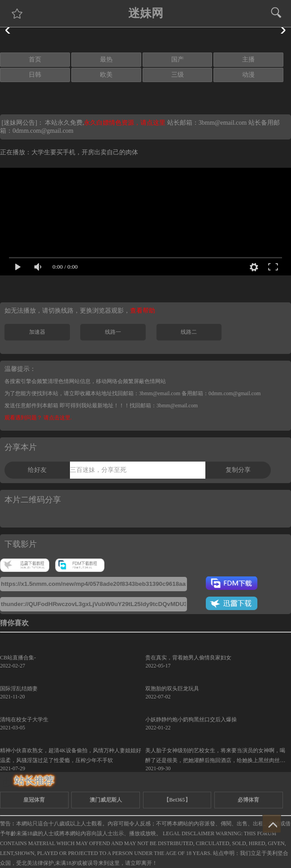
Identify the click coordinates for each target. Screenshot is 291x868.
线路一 (113, 332)
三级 (178, 75)
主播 (248, 59)
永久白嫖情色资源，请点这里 (126, 123)
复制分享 (238, 470)
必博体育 (248, 800)
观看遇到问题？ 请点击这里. (38, 418)
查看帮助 (143, 311)
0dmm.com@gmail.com (43, 131)
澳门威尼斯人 (106, 800)
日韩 (35, 75)
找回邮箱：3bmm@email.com (164, 406)
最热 (106, 59)
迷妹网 (146, 13)
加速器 (37, 332)
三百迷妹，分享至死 (98, 470)
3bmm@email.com (223, 123)
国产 (178, 59)
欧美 (106, 75)
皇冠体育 (34, 800)
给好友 (37, 470)
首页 (35, 59)
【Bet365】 (177, 800)
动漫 (248, 75)
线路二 (189, 332)
